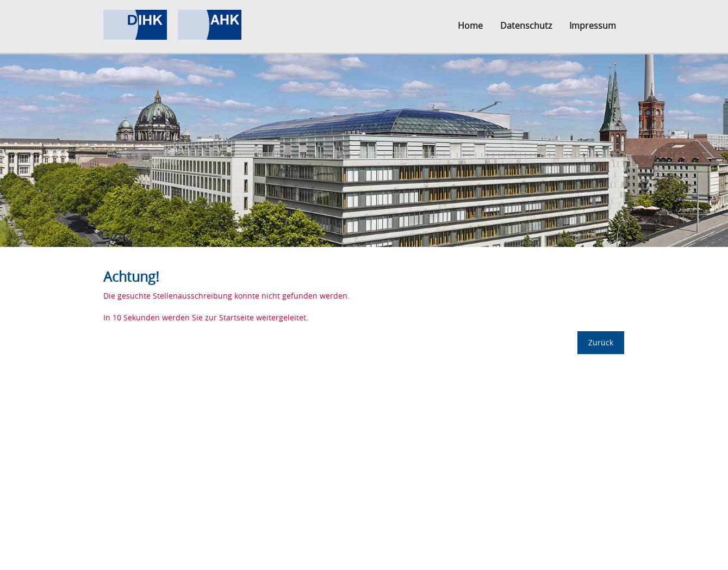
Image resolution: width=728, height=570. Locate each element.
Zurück (601, 342)
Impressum (593, 26)
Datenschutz (526, 26)
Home (470, 26)
